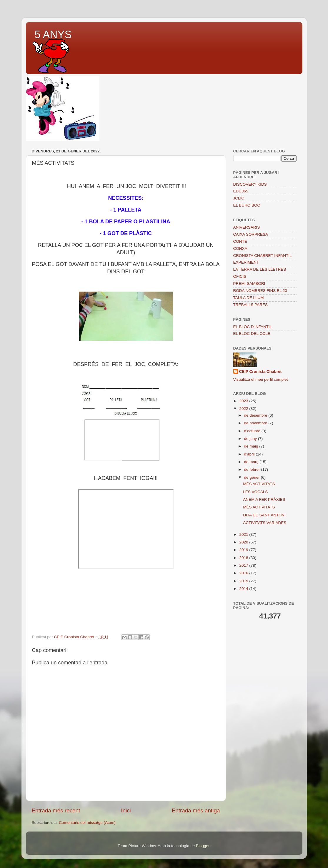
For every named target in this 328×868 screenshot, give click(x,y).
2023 (244, 401)
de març (252, 462)
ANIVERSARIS (247, 227)
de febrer (253, 469)
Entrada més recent (56, 810)
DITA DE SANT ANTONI (264, 515)
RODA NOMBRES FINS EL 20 (260, 291)
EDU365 (241, 191)
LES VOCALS (255, 492)
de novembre (256, 423)
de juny (251, 439)
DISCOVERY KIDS (250, 184)
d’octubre (253, 431)
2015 (244, 581)
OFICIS (240, 276)
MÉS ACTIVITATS (259, 484)
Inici (126, 810)
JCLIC (239, 198)
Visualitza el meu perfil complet (261, 379)
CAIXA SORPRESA (251, 234)
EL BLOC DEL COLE (252, 334)
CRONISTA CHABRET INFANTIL (263, 256)
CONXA (240, 248)
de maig (252, 446)
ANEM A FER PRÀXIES (264, 499)
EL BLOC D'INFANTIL (253, 327)
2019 (244, 550)
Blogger (203, 846)
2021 (244, 534)
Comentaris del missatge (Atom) (87, 823)
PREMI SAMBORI (249, 283)
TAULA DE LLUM (249, 298)
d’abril (250, 454)
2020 (244, 542)
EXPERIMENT (246, 262)
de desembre (256, 415)
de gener (253, 477)
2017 (244, 565)
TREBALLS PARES (251, 305)
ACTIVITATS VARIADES (265, 523)
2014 (244, 589)
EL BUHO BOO (247, 205)
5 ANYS (53, 35)
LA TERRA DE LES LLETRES (260, 269)
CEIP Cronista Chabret (260, 371)
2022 (244, 409)
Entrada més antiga (196, 810)
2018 (244, 558)
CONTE (240, 241)
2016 (244, 573)
